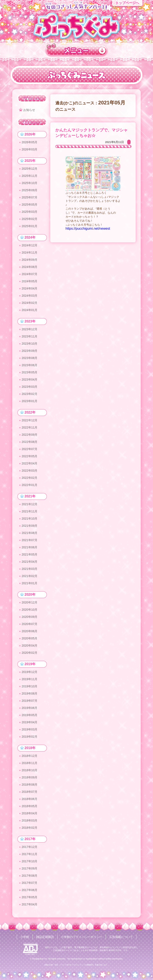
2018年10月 (29, 770)
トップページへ (127, 3)
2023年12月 (29, 329)
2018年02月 (29, 828)
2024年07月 (29, 274)
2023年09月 (29, 351)
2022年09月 (29, 435)
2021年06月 (29, 547)
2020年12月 (29, 602)
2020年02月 (29, 653)
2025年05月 (29, 205)
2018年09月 (29, 777)
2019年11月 (29, 679)
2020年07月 (29, 624)
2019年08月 (29, 693)
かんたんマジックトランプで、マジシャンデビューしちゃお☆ (92, 133)
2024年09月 (29, 260)
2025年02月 (29, 219)
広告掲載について (121, 937)
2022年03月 (29, 471)
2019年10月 (29, 686)
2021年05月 (29, 554)
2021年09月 (29, 526)
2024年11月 (29, 253)
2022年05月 (29, 456)
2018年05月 (29, 806)
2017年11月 (29, 854)
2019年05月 (29, 715)
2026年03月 (29, 149)
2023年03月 (29, 387)
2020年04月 (29, 646)
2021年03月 (29, 569)
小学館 (25, 937)
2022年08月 (29, 442)
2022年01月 (29, 485)
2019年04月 (29, 722)
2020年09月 (29, 617)
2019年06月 (29, 708)
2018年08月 (29, 785)
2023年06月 (29, 365)
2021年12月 (29, 504)
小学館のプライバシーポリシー (82, 937)
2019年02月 (29, 737)
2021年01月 (29, 583)
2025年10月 (29, 183)
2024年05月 (29, 281)
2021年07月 (29, 540)
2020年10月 (29, 610)
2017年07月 (29, 883)
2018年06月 (29, 799)
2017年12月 (29, 847)
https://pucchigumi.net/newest (88, 229)
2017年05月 (29, 897)
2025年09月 (29, 190)
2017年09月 (29, 868)
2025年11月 (29, 176)
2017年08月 (29, 876)
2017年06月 (29, 890)
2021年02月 (29, 576)
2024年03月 (29, 296)
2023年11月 (29, 336)
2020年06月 (29, 631)
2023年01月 (29, 401)
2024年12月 (29, 245)
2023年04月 (29, 379)
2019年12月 (29, 672)
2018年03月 (29, 820)
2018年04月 (29, 813)
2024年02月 (29, 303)
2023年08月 (29, 358)
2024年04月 (29, 288)
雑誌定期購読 (45, 937)
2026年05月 (29, 142)
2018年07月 (29, 792)
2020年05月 (29, 638)
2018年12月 (29, 756)
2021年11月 (29, 511)
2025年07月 (29, 197)
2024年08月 (29, 267)
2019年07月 (29, 701)
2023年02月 (29, 394)
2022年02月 (29, 478)
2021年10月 (29, 519)
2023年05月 (29, 372)
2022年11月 (29, 427)
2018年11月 (29, 763)
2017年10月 (29, 861)
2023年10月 (29, 344)
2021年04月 (29, 562)
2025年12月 (29, 169)
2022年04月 (29, 463)
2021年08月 (29, 533)
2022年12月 (29, 420)
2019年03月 (29, 729)
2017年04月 (29, 904)
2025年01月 (29, 226)
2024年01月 (29, 310)
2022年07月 (29, 449)
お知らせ (29, 110)
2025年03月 (29, 212)
